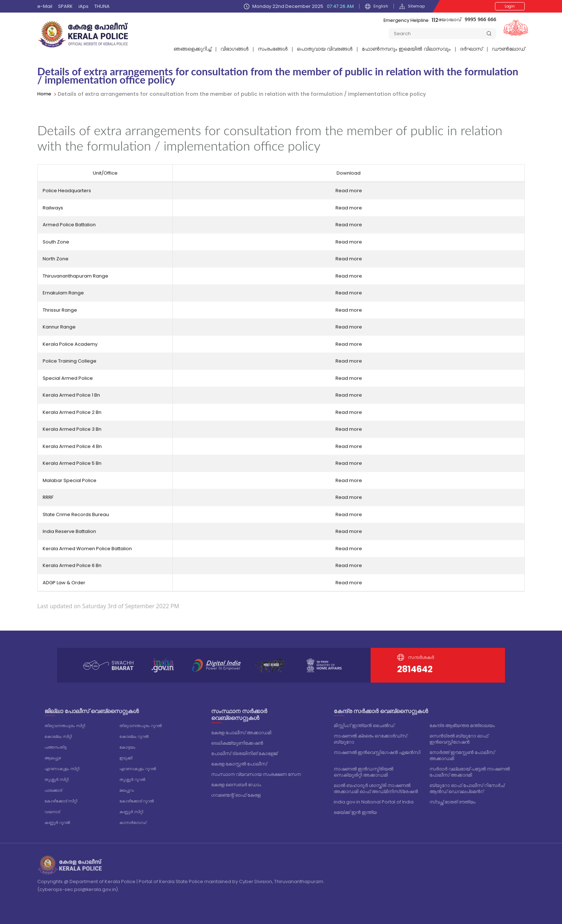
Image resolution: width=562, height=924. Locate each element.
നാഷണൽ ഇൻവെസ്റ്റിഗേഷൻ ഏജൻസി (377, 752)
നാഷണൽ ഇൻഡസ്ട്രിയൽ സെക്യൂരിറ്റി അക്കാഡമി (363, 772)
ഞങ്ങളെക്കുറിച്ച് (192, 49)
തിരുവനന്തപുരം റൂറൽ (144, 725)
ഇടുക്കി (127, 757)
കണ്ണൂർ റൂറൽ (59, 819)
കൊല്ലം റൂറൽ (136, 736)
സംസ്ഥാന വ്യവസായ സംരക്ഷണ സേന (256, 774)
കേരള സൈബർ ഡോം (236, 785)
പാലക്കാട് (55, 788)
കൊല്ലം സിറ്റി (60, 736)
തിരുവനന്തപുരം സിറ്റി (68, 725)
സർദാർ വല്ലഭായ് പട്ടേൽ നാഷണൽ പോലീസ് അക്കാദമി (470, 772)
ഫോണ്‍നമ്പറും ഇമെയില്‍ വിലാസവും (406, 49)
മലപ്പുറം (128, 788)
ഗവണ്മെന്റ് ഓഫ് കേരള (236, 795)
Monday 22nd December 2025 (295, 6)
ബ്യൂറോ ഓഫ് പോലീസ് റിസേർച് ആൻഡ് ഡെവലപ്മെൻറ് (467, 788)
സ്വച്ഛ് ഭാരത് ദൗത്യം (452, 802)
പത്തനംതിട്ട (57, 746)
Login (504, 6)
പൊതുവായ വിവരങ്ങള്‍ (325, 49)
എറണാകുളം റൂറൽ (141, 767)
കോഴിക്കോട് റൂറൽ (140, 798)
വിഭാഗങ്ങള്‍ (234, 49)
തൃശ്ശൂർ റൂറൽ (135, 777)
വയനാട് (54, 809)
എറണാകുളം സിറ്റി (65, 767)
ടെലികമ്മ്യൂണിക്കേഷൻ (237, 743)
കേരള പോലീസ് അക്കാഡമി (241, 733)
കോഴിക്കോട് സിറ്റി (64, 798)
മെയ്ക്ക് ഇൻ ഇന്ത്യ (355, 812)
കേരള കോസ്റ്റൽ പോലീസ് (239, 764)
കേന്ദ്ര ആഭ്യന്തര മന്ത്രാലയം (462, 725)
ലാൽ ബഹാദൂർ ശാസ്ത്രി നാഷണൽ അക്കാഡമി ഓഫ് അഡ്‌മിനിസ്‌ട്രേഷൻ (376, 788)
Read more (349, 198)
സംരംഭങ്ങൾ (273, 49)
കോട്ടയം (129, 746)
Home (45, 94)
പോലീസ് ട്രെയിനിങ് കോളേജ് (244, 753)
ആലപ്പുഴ (54, 757)
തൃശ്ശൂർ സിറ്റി (59, 777)
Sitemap (411, 6)
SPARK (65, 6)
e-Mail (45, 6)
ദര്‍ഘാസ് (471, 49)
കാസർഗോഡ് (135, 819)
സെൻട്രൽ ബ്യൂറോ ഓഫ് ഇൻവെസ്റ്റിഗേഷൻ (459, 739)
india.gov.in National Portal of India (374, 802)
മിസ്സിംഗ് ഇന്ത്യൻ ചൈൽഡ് (364, 725)
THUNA (102, 6)
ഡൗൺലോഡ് (508, 49)
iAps (84, 6)
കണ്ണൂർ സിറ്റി (133, 809)
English (373, 6)
